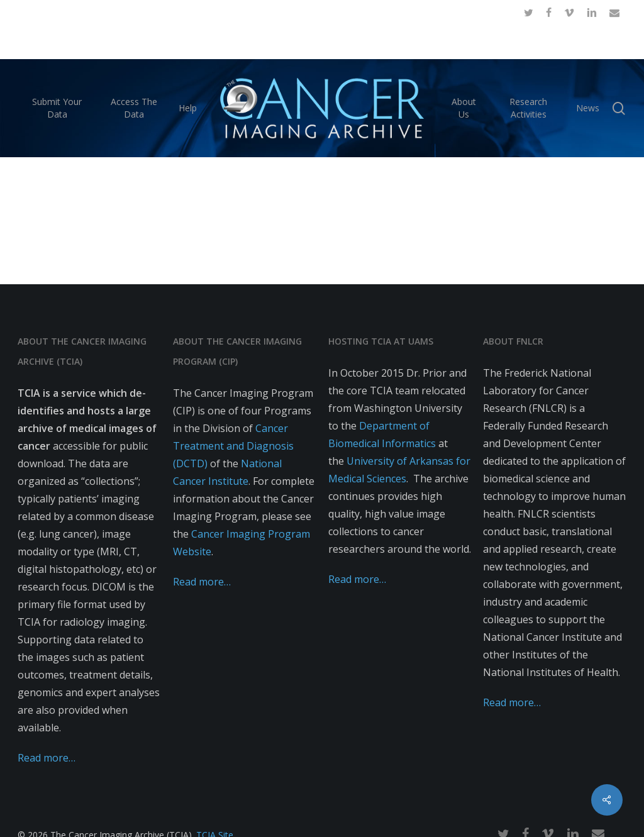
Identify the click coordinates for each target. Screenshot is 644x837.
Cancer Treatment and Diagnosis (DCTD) (233, 446)
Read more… (47, 758)
